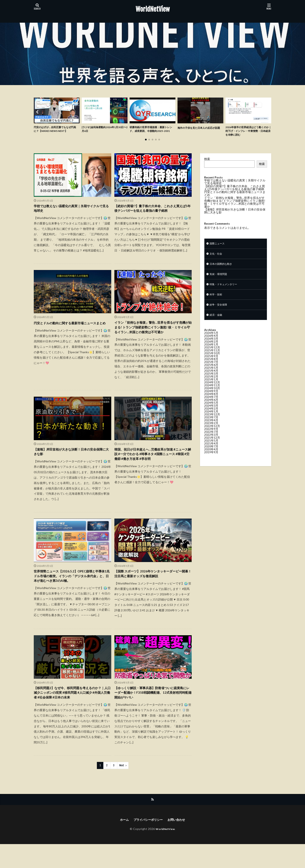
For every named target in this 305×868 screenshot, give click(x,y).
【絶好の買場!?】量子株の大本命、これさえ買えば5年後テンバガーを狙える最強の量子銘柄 (153, 214)
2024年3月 (211, 412)
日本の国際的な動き (223, 267)
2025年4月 (211, 377)
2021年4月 (211, 450)
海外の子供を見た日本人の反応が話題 (199, 130)
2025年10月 (212, 360)
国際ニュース (218, 246)
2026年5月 (211, 340)
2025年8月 (211, 366)
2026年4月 (211, 342)
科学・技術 (217, 300)
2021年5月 (211, 447)
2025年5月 (211, 375)
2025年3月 (211, 380)
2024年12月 (212, 389)
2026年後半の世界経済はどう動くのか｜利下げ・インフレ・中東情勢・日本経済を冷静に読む (248, 132)
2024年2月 (211, 415)
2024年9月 (211, 398)
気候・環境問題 (220, 278)
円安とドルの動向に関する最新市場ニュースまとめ (71, 335)
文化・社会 (217, 257)
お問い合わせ (179, 843)
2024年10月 (212, 395)
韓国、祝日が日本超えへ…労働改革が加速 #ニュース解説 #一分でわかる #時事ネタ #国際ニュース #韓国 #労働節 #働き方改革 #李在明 (153, 472)
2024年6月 (211, 407)
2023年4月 (211, 427)
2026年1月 (211, 351)
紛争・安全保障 (220, 311)
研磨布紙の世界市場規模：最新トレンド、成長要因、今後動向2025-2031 (152, 132)
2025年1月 (211, 386)
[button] (38, 113)
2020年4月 (211, 456)
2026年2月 (211, 348)
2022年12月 (212, 433)
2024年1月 (211, 418)
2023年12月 (212, 421)
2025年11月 (212, 357)
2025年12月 (212, 354)
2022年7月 (211, 439)
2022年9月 (211, 436)
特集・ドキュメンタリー (226, 289)
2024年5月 (211, 409)
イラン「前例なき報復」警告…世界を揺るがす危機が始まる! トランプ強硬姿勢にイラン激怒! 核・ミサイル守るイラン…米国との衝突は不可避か (153, 340)
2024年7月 (211, 404)
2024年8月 (211, 401)
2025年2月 (211, 383)
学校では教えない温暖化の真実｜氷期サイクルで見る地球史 (71, 211)
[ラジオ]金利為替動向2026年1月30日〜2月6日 (105, 130)
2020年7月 (211, 453)
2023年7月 (211, 424)
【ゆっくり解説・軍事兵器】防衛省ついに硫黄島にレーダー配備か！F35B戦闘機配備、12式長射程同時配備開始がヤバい (153, 714)
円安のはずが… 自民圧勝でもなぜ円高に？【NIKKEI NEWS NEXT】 (56, 130)
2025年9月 (211, 363)
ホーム (121, 843)
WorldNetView (153, 9)
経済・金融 (217, 321)
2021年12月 (212, 444)
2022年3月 (211, 441)
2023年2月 (211, 430)
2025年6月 (211, 372)
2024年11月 (212, 392)
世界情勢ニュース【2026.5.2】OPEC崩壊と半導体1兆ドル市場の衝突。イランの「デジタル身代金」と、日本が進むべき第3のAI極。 (72, 596)
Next (122, 788)
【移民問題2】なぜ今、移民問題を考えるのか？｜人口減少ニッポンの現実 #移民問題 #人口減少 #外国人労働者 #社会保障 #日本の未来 (72, 714)
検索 (207, 161)
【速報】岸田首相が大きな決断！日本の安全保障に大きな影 (71, 470)
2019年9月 (211, 459)
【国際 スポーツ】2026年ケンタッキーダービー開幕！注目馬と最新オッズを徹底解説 (153, 593)
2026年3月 (211, 345)
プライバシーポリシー (147, 843)
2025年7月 (211, 369)
